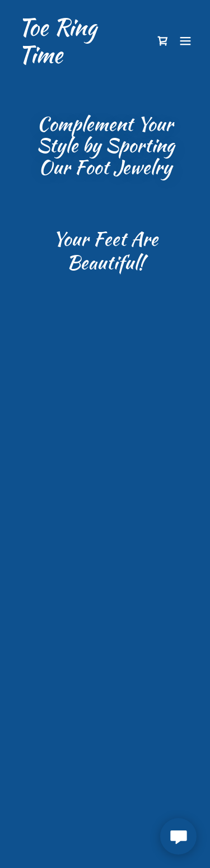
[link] (78, 59)
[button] (163, 41)
